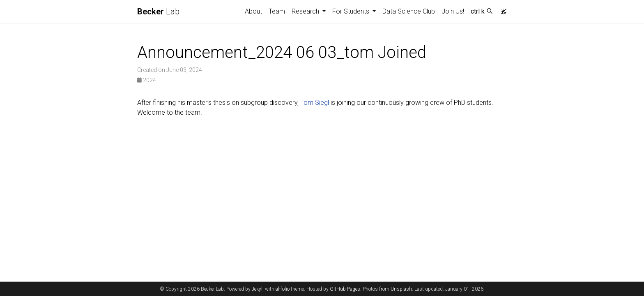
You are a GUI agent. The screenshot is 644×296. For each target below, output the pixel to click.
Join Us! (453, 11)
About (253, 11)
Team (277, 11)
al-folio (283, 289)
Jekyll (258, 289)
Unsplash (401, 289)
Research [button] (306, 11)
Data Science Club (409, 11)
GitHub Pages (345, 289)
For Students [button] (352, 11)
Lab (158, 12)
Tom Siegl (315, 103)
